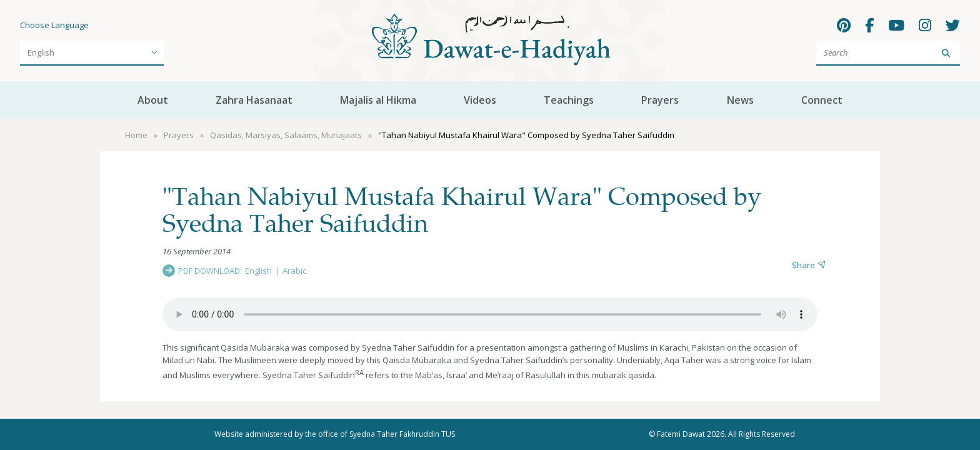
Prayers (660, 100)
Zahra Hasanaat (254, 100)
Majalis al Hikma (378, 100)
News (740, 100)
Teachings (569, 100)
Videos (480, 100)
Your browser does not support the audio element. (490, 314)
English (258, 271)
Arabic (294, 271)
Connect (822, 100)
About (153, 100)
